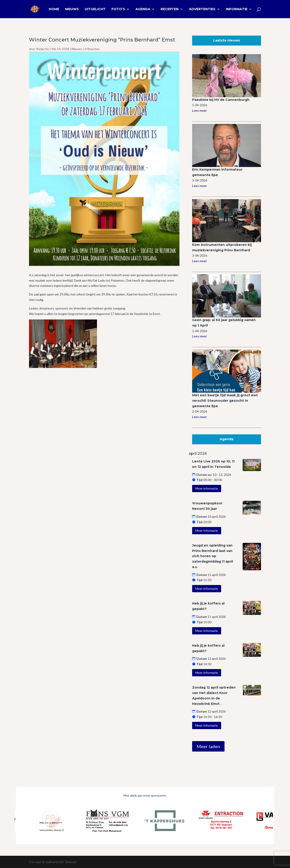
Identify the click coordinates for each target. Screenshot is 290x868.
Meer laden (208, 746)
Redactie (43, 49)
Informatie (237, 9)
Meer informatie (207, 488)
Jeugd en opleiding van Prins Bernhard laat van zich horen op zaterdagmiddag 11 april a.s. (213, 556)
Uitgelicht (95, 9)
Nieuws (72, 9)
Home (54, 9)
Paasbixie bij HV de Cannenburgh (221, 100)
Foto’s (118, 9)
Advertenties (202, 9)
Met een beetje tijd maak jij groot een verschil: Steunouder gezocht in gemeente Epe (225, 401)
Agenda (143, 9)
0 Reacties (92, 49)
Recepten (170, 9)
